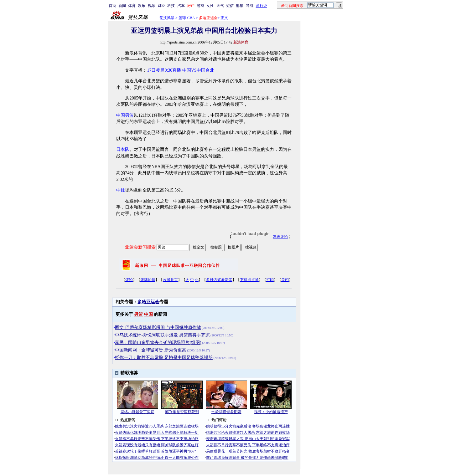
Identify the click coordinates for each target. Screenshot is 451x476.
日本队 (123, 149)
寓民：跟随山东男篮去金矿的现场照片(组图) (158, 343)
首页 (112, 6)
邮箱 (240, 6)
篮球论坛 (148, 280)
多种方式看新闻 (219, 280)
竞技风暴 (167, 18)
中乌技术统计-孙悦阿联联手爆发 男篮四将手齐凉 (162, 335)
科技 (171, 6)
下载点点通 (249, 280)
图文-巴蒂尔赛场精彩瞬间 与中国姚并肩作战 (158, 328)
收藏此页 (170, 280)
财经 (161, 6)
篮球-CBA (187, 18)
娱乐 (142, 6)
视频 (152, 6)
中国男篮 (125, 115)
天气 (220, 6)
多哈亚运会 (148, 302)
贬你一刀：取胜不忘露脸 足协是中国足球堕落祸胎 (164, 358)
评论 (129, 280)
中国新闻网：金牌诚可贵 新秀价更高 (151, 350)
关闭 (285, 280)
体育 (132, 6)
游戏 (200, 6)
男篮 (138, 314)
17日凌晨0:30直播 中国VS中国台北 (180, 70)
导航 (250, 6)
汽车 (181, 6)
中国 (148, 314)
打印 (270, 280)
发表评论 (280, 237)
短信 (230, 6)
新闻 (122, 6)
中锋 (121, 190)
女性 (210, 6)
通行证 (262, 6)
